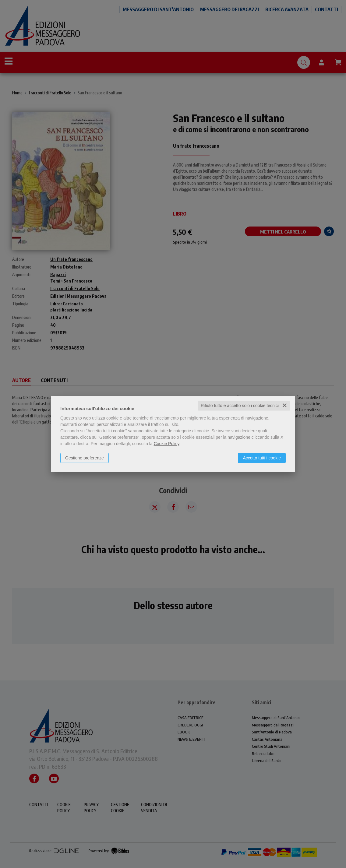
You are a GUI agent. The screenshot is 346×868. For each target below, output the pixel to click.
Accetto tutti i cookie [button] (262, 458)
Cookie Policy (167, 444)
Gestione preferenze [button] (85, 458)
